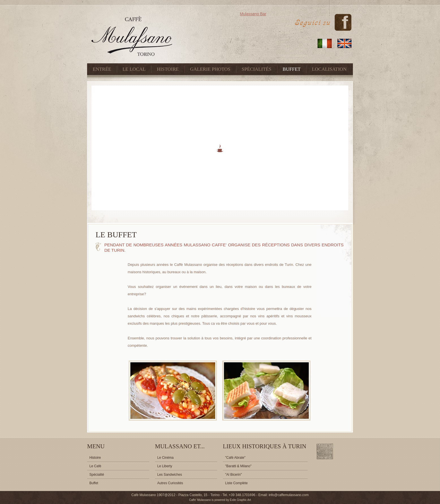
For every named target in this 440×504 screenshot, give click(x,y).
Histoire (95, 458)
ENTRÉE (102, 69)
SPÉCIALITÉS (257, 69)
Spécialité (97, 475)
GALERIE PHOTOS (210, 69)
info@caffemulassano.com (288, 495)
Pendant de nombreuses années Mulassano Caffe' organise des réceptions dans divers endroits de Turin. (224, 247)
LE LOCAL (134, 69)
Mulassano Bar (253, 14)
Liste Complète (236, 483)
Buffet (94, 483)
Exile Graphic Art (240, 500)
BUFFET (292, 69)
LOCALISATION (329, 69)
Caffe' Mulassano (200, 500)
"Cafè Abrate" (235, 458)
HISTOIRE (168, 69)
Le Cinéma (165, 458)
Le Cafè (95, 466)
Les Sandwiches (170, 475)
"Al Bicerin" (233, 475)
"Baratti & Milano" (238, 466)
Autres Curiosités (170, 483)
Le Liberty (165, 466)
